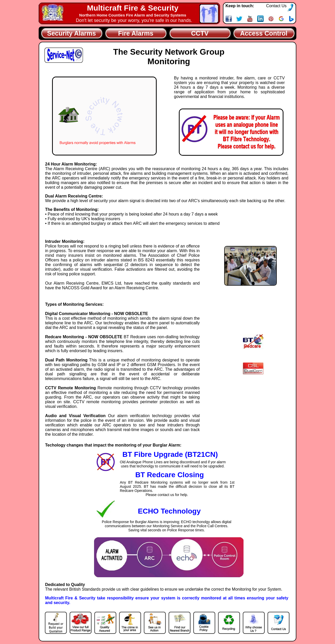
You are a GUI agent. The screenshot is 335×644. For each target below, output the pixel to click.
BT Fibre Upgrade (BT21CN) (170, 454)
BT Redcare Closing (170, 475)
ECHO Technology (169, 511)
